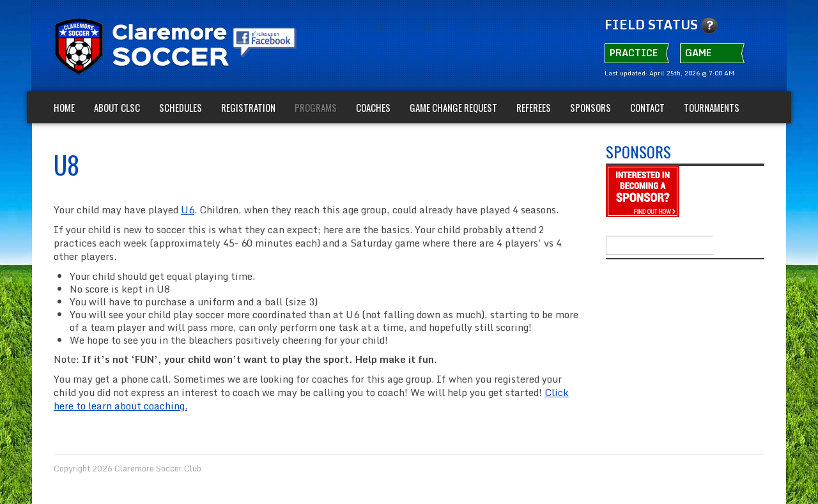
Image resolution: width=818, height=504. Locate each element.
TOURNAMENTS (712, 107)
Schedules (181, 107)
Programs (316, 107)
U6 (188, 210)
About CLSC (117, 107)
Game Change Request (453, 107)
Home (64, 107)
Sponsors (590, 107)
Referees (534, 107)
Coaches (373, 107)
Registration (248, 107)
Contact (647, 107)
